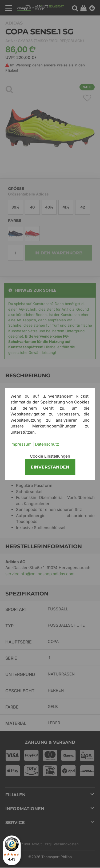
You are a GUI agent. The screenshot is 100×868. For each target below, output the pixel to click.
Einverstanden (50, 467)
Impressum (21, 444)
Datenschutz (47, 444)
